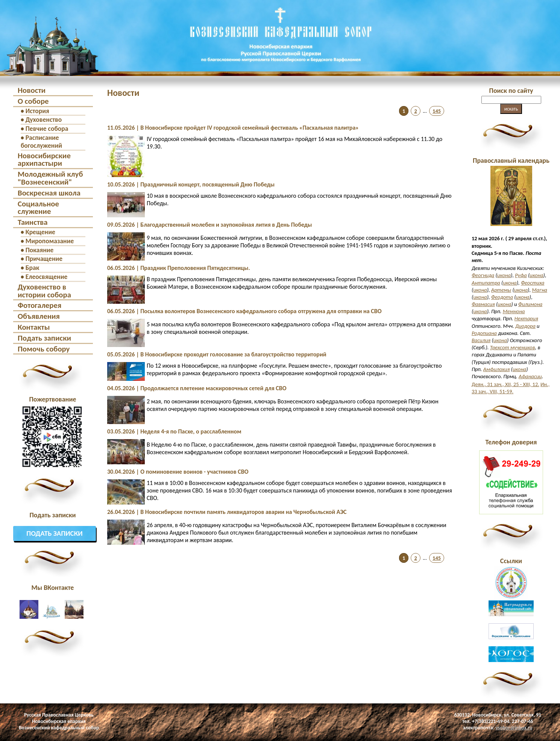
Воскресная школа (49, 193)
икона (504, 275)
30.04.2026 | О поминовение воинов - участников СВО (178, 472)
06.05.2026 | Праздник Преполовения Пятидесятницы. (179, 268)
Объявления (39, 316)
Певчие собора (47, 129)
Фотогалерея (39, 305)
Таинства (33, 222)
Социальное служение (38, 208)
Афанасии (530, 376)
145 (437, 111)
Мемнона (514, 311)
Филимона (530, 304)
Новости (32, 90)
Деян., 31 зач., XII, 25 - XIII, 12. (505, 384)
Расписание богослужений (41, 142)
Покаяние (40, 250)
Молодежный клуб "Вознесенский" (50, 178)
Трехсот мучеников (513, 347)
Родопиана (484, 333)
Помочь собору (44, 349)
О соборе (33, 101)
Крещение (40, 232)
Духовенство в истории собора (44, 291)
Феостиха (533, 283)
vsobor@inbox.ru (514, 728)
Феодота (502, 297)
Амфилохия (497, 369)
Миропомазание (50, 241)
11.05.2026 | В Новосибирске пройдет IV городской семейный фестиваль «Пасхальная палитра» (233, 128)
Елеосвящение (47, 277)
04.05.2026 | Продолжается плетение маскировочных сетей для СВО (197, 388)
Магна (540, 290)
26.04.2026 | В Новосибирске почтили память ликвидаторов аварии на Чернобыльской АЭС (227, 512)
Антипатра (486, 283)
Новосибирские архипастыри (44, 160)
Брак (33, 268)
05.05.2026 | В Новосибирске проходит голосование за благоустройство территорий (217, 354)
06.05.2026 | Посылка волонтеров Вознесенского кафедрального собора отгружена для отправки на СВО (244, 311)
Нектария (526, 318)
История (37, 111)
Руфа (521, 275)
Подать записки (44, 338)
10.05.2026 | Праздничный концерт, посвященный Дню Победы (191, 184)
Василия (481, 340)
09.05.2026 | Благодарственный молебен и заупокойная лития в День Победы (210, 225)
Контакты (34, 327)
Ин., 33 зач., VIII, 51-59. (511, 388)
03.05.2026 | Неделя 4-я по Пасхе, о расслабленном (174, 431)
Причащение (44, 259)
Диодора (525, 326)
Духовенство (44, 120)
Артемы (501, 290)
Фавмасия (483, 304)
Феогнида (483, 275)
